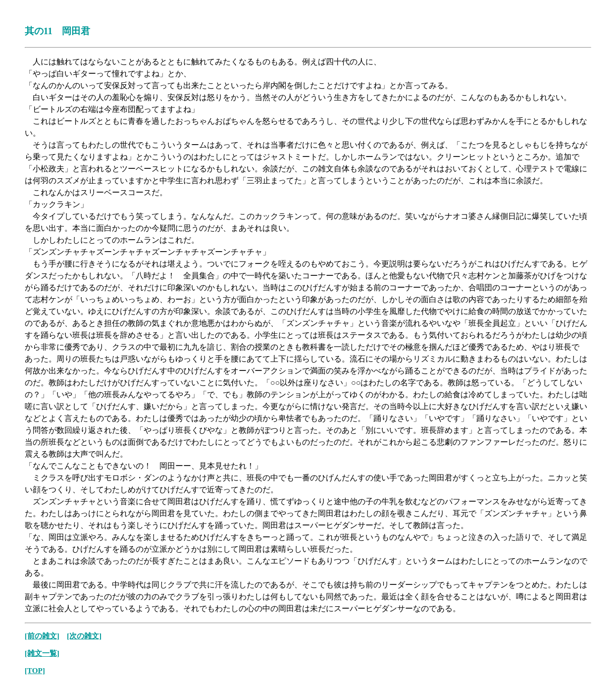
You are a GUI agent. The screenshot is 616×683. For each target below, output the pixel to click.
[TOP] (35, 670)
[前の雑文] (42, 636)
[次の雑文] (84, 636)
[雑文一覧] (42, 653)
